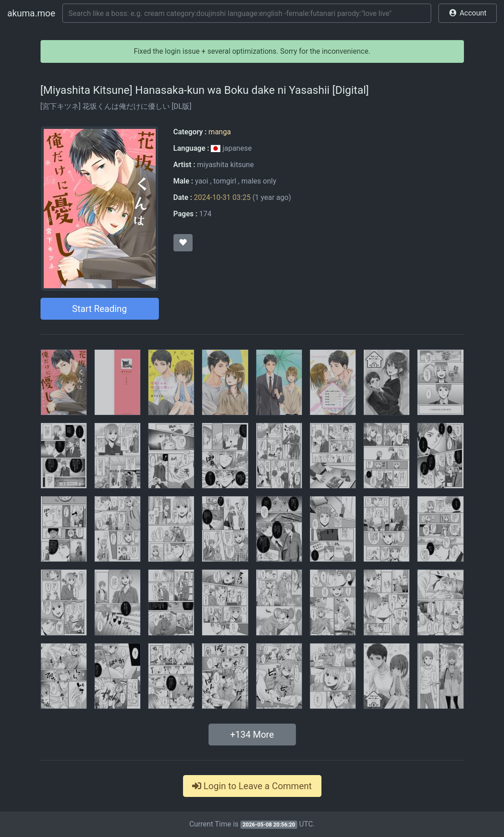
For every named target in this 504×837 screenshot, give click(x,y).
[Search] (247, 13)
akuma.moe (31, 13)
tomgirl (224, 181)
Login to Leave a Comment (252, 786)
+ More (252, 735)
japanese (231, 148)
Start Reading (99, 309)
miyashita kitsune (226, 165)
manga (220, 132)
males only (259, 181)
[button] (468, 13)
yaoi (201, 181)
